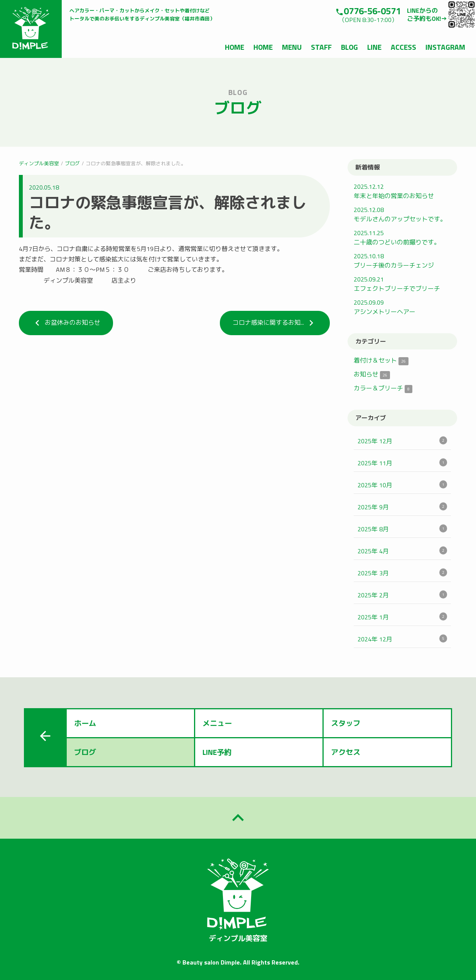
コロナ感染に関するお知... (275, 323)
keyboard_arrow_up (238, 818)
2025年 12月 (402, 441)
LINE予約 (217, 752)
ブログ (72, 163)
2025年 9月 (402, 507)
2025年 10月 (402, 485)
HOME (235, 47)
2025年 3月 (402, 573)
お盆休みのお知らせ (66, 323)
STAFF (321, 47)
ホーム (85, 723)
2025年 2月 (402, 595)
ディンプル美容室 (39, 163)
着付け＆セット (381, 360)
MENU (292, 47)
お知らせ (372, 374)
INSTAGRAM (445, 47)
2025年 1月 (402, 617)
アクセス (346, 752)
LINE (374, 47)
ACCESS (403, 47)
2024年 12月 (402, 639)
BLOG (349, 47)
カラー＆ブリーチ (383, 388)
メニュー (217, 723)
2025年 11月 (402, 463)
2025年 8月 (402, 529)
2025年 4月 (402, 551)
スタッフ (346, 723)
